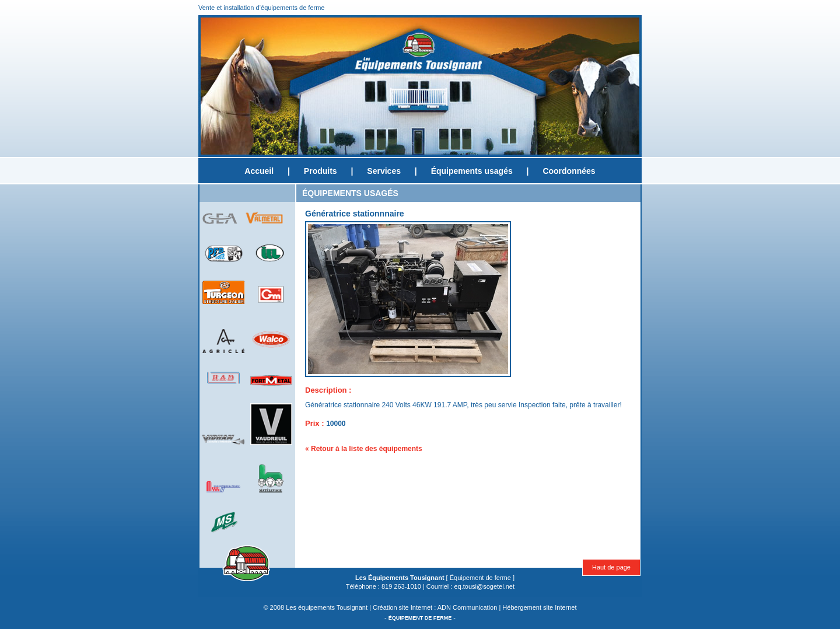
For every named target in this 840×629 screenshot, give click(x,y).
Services (384, 171)
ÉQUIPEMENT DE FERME (420, 618)
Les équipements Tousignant (327, 607)
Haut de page (611, 567)
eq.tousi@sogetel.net (484, 586)
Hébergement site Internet (539, 607)
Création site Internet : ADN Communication (435, 607)
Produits (321, 171)
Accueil (259, 171)
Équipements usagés (472, 171)
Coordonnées (569, 171)
